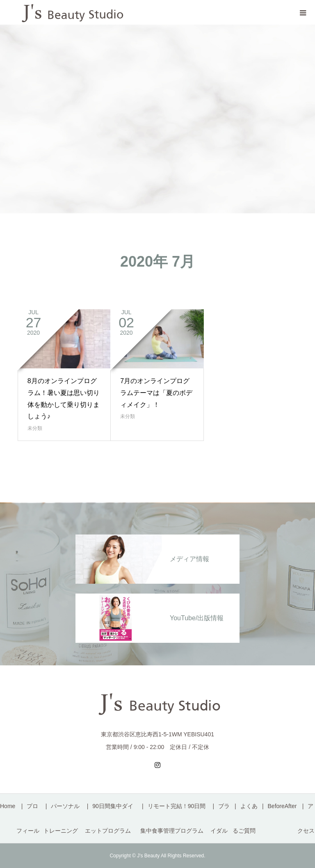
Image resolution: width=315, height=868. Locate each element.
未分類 (35, 428)
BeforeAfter (282, 806)
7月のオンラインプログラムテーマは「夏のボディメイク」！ (156, 393)
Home (8, 806)
